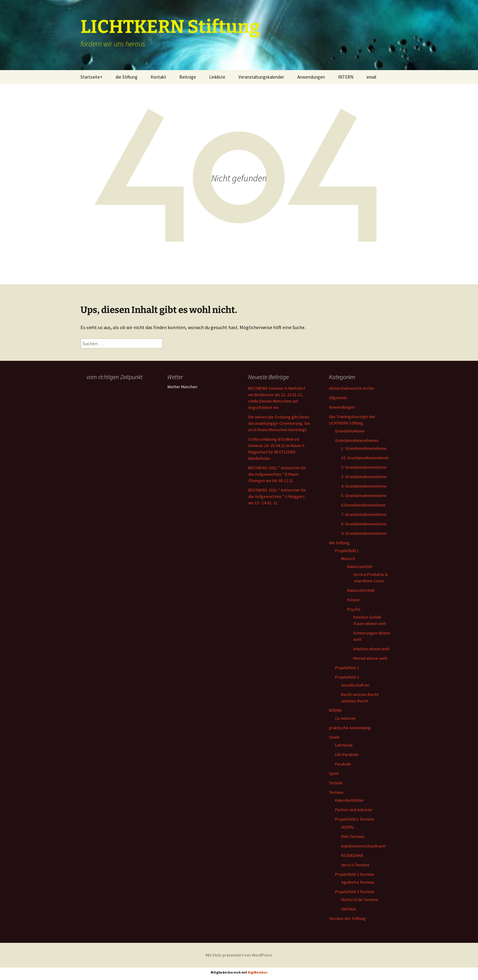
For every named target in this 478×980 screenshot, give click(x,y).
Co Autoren (345, 718)
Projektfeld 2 (347, 668)
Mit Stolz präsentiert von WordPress (239, 955)
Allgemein (338, 398)
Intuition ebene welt (371, 649)
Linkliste (217, 77)
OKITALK (349, 909)
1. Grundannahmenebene (364, 448)
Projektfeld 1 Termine (355, 819)
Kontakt (158, 77)
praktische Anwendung (350, 728)
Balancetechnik (361, 590)
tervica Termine (355, 865)
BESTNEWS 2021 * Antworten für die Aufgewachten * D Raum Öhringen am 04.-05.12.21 (277, 474)
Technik (336, 783)
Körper (354, 600)
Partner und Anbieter (354, 810)
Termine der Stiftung (347, 918)
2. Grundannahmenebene (364, 467)
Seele (334, 737)
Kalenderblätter (350, 800)
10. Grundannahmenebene (365, 458)
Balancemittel (360, 566)
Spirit (334, 773)
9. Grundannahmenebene (364, 533)
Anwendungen (311, 77)
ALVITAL (348, 827)
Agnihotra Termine (358, 882)
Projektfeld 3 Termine (355, 892)
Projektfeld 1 (347, 551)
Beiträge (188, 77)
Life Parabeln (347, 755)
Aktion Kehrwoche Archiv (352, 388)
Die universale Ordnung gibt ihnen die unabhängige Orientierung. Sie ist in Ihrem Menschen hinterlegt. (279, 423)
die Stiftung (127, 77)
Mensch (348, 559)
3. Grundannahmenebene (364, 477)
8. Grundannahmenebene (364, 524)
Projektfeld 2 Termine (355, 874)
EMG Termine (353, 836)
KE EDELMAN (352, 855)
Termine (336, 792)
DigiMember (258, 972)
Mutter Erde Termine (360, 900)
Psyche (354, 609)
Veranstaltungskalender (261, 77)
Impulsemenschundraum (363, 846)
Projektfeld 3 (347, 677)
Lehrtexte (344, 745)
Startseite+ (91, 77)
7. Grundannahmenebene (364, 514)
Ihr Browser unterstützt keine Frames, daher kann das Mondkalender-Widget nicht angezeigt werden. (118, 407)
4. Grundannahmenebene (364, 486)
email (371, 77)
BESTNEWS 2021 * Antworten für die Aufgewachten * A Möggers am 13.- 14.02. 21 (277, 496)
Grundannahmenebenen (357, 440)
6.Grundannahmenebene (363, 505)
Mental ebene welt (370, 658)
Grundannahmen (350, 431)
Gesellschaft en (355, 685)
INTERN (346, 77)
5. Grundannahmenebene (364, 495)
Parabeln (343, 764)
